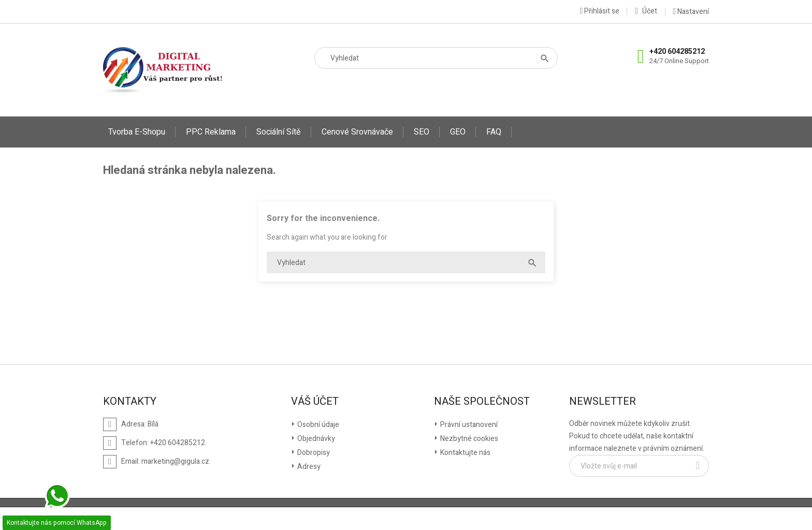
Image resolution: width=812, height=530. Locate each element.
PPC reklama (211, 132)
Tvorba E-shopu (137, 132)
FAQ (494, 132)
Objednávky (315, 439)
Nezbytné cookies (468, 439)
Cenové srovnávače (357, 132)
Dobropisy (313, 453)
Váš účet (315, 402)
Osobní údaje (317, 425)
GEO (458, 132)
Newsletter (603, 402)
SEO (422, 132)
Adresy (308, 467)
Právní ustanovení (468, 425)
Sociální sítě (279, 132)
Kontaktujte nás (465, 453)
